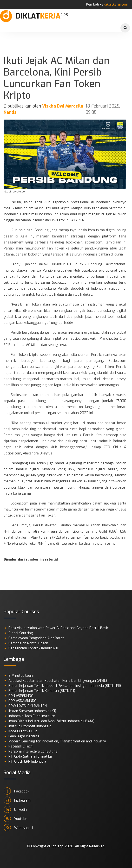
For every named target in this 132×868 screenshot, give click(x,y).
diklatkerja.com (116, 4)
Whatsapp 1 (18, 828)
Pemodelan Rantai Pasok (28, 643)
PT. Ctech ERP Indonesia (27, 762)
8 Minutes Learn (21, 676)
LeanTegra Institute (24, 736)
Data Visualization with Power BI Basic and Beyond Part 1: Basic (59, 628)
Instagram (17, 800)
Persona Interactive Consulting (33, 751)
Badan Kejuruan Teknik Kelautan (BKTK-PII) (42, 691)
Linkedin (15, 809)
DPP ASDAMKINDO (23, 701)
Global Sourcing (21, 633)
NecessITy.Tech (20, 746)
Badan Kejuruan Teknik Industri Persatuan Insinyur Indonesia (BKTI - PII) (65, 686)
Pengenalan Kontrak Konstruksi (33, 648)
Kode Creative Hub (23, 731)
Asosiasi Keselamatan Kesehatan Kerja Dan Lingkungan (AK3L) (58, 681)
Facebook (16, 791)
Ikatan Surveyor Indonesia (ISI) (32, 711)
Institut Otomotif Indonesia (30, 726)
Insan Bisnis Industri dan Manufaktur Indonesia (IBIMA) (51, 721)
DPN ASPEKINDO (21, 696)
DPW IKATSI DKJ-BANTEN (28, 706)
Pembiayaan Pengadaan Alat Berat (36, 638)
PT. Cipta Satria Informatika (30, 756)
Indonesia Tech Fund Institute (32, 716)
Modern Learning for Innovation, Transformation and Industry (57, 741)
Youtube (15, 818)
